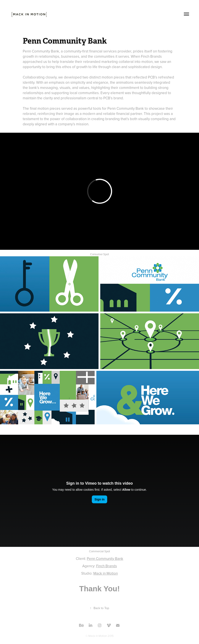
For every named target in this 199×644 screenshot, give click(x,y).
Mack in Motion (106, 573)
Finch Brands (107, 566)
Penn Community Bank (105, 559)
